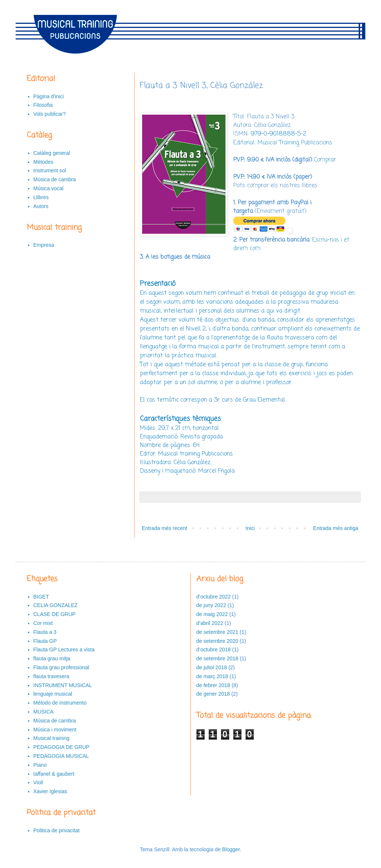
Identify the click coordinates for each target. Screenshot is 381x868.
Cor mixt (43, 623)
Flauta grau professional (61, 667)
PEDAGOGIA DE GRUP (62, 747)
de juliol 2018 (212, 667)
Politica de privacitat (57, 830)
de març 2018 (212, 676)
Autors (41, 206)
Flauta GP (45, 641)
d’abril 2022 (210, 623)
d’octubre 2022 (214, 597)
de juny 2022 (211, 605)
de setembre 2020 (217, 641)
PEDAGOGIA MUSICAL (61, 756)
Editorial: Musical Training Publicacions (283, 143)
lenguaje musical (53, 694)
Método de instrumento (60, 703)
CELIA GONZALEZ (56, 605)
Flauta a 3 (45, 632)
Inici (250, 528)
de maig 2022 (212, 614)
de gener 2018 (213, 694)
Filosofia (43, 105)
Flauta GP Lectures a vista (64, 650)
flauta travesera (52, 676)
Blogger (231, 849)
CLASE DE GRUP (55, 614)
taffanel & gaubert (54, 774)
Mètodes (44, 162)
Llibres (41, 197)
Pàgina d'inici (49, 96)
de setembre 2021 (217, 632)
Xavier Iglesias (50, 791)
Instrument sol (50, 170)
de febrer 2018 (213, 685)
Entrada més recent (164, 528)
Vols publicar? (50, 114)
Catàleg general (52, 153)
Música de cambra (55, 179)
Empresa (44, 245)
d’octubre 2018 (214, 650)
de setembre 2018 (217, 658)
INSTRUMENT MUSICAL (63, 685)
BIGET (41, 597)
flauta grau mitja (52, 658)
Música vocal (49, 188)
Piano (40, 765)
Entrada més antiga (336, 528)
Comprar (325, 160)
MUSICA (44, 712)
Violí (39, 782)
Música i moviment (55, 730)
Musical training (52, 738)
